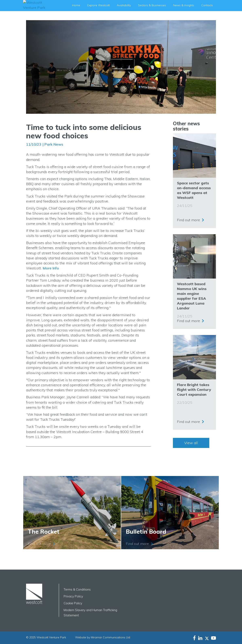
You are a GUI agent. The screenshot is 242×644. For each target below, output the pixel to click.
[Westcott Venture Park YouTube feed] (214, 638)
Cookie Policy (73, 603)
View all (191, 443)
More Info (51, 268)
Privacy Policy (73, 596)
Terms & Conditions (77, 589)
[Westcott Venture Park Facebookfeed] (194, 638)
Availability (124, 5)
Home (76, 5)
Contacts (207, 5)
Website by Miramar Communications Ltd (103, 637)
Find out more (188, 219)
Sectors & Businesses (152, 5)
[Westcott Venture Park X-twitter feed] (208, 638)
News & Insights (184, 5)
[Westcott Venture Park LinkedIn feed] (200, 638)
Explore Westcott (98, 5)
